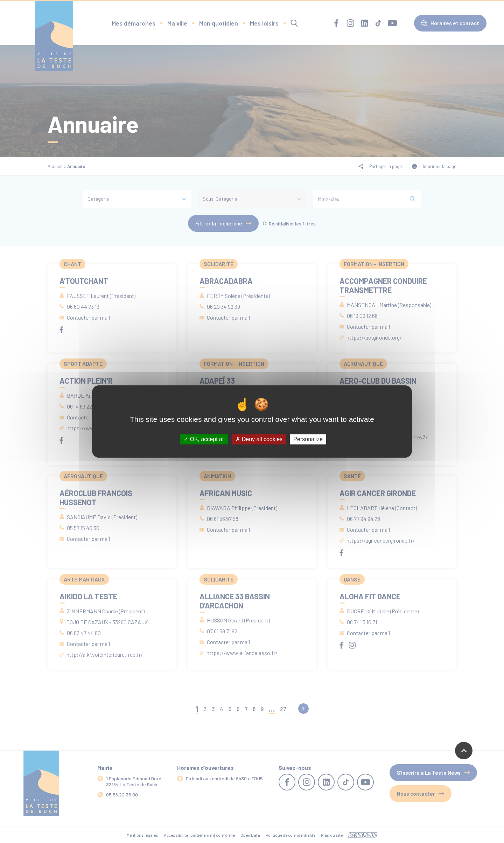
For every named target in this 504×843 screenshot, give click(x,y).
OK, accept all (204, 439)
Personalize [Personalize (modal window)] (308, 439)
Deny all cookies (259, 439)
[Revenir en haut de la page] (464, 751)
